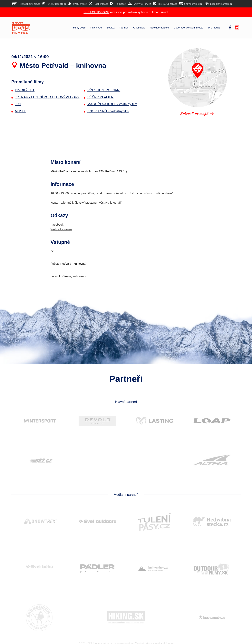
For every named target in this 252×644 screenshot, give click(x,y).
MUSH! (20, 111)
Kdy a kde (96, 28)
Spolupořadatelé (160, 28)
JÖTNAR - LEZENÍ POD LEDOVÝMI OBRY (47, 97)
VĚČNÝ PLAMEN (100, 97)
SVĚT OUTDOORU (96, 12)
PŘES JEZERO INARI (104, 90)
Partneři (124, 28)
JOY (18, 104)
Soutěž (111, 28)
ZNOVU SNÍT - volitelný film (108, 111)
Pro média (214, 28)
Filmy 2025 (79, 28)
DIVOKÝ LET (25, 90)
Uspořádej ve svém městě (188, 28)
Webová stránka (61, 229)
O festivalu (139, 28)
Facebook (57, 225)
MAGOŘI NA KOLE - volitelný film (112, 104)
